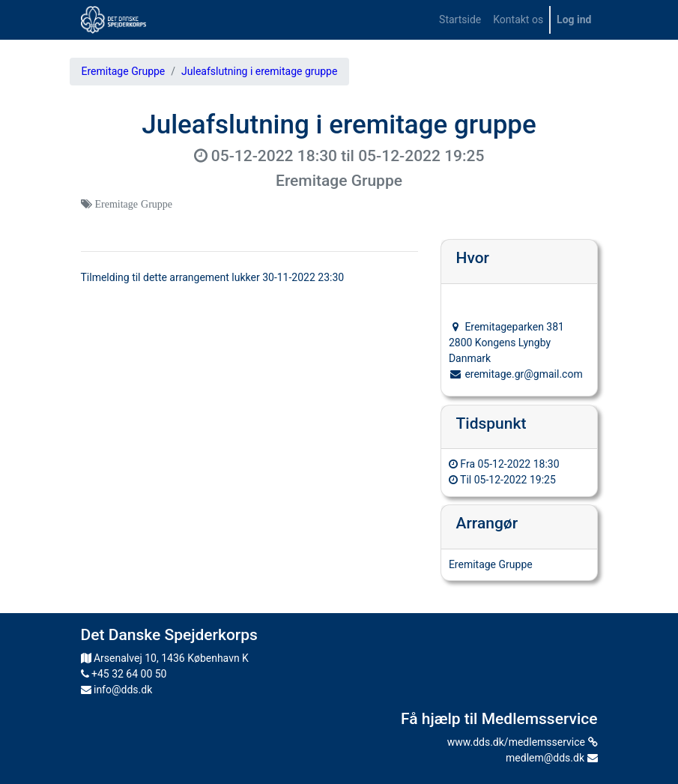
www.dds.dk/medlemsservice (523, 742)
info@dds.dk (117, 690)
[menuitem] (460, 20)
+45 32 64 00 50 (124, 674)
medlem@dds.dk (551, 758)
